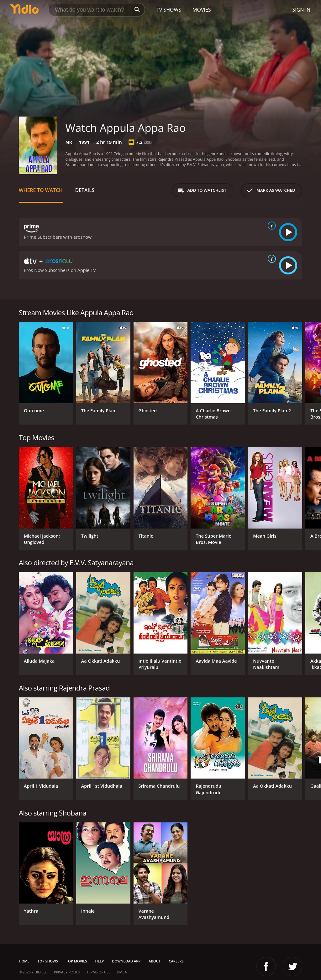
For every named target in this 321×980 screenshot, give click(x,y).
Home (24, 961)
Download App (126, 961)
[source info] (271, 226)
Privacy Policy (67, 972)
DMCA (122, 972)
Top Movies (77, 961)
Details (85, 190)
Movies (202, 10)
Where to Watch (41, 190)
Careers (176, 961)
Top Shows (48, 961)
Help (100, 961)
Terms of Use (98, 972)
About (155, 961)
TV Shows (169, 10)
